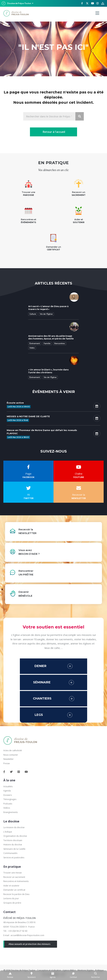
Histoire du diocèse (13, 845)
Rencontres (60, 344)
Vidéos (7, 808)
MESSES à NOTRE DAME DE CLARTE (28, 416)
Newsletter (8, 759)
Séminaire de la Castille (14, 849)
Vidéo (32, 348)
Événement (35, 344)
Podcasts (8, 804)
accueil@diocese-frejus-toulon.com (27, 935)
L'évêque (8, 832)
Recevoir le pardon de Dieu (16, 894)
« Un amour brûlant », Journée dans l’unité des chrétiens (48, 371)
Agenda (7, 791)
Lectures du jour (11, 898)
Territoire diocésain (13, 840)
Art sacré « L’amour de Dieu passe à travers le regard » (48, 308)
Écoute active (15, 403)
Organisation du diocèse (15, 836)
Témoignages (10, 799)
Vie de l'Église (46, 314)
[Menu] (97, 13)
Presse (7, 763)
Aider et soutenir (11, 886)
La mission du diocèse (14, 827)
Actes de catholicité (13, 750)
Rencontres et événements (16, 881)
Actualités (8, 786)
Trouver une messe (13, 873)
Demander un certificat (14, 890)
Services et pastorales (14, 858)
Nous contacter (11, 755)
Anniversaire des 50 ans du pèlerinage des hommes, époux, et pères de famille (51, 337)
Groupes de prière (12, 903)
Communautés (10, 853)
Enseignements (11, 812)
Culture (33, 314)
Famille (47, 344)
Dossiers (8, 795)
